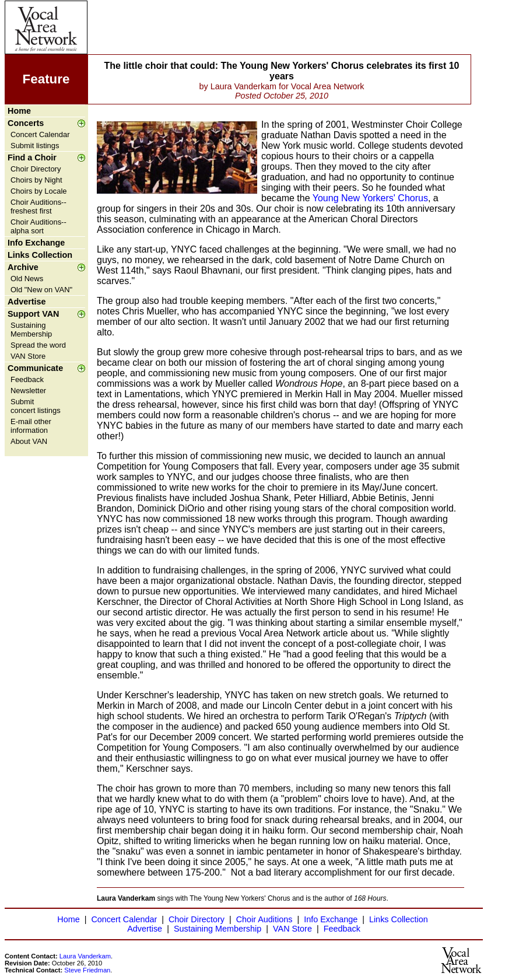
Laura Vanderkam (85, 956)
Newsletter (28, 391)
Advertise (27, 302)
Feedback (27, 379)
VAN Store (28, 356)
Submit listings (35, 146)
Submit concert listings (36, 406)
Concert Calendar (40, 134)
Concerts (26, 123)
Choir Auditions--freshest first (38, 206)
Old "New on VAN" (41, 290)
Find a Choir (32, 157)
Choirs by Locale (38, 191)
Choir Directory (36, 169)
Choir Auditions (264, 919)
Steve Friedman (87, 970)
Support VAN (33, 314)
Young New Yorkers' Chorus (370, 198)
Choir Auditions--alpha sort (38, 226)
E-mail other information (31, 426)
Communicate (35, 368)
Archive (23, 267)
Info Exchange (36, 243)
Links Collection (40, 255)
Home (19, 111)
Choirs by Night (36, 180)
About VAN (29, 441)
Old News (27, 279)
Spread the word (38, 345)
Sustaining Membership (31, 330)
